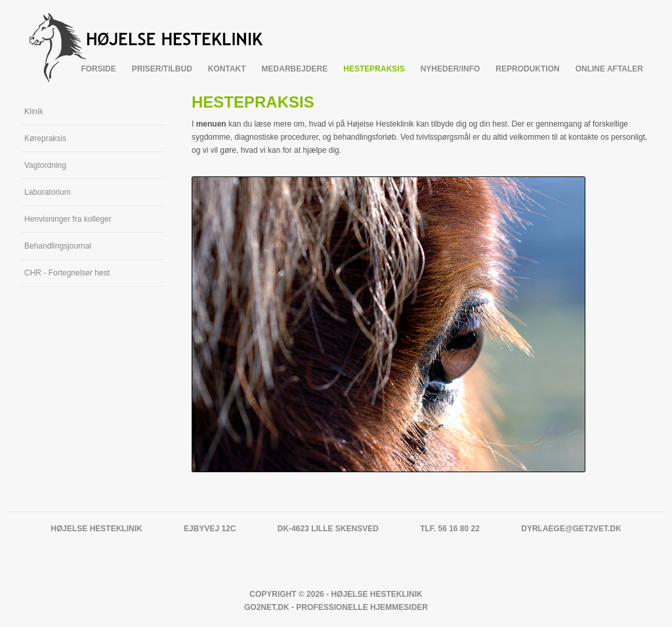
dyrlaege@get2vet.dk (571, 529)
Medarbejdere (295, 69)
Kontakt (227, 69)
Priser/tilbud (162, 69)
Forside (98, 69)
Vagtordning (45, 165)
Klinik (34, 111)
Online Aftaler (609, 69)
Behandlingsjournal (58, 246)
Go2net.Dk (267, 607)
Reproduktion (527, 69)
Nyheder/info (451, 69)
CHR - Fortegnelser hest (67, 273)
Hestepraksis (374, 69)
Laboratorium (48, 192)
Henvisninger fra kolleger (68, 219)
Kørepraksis (45, 138)
